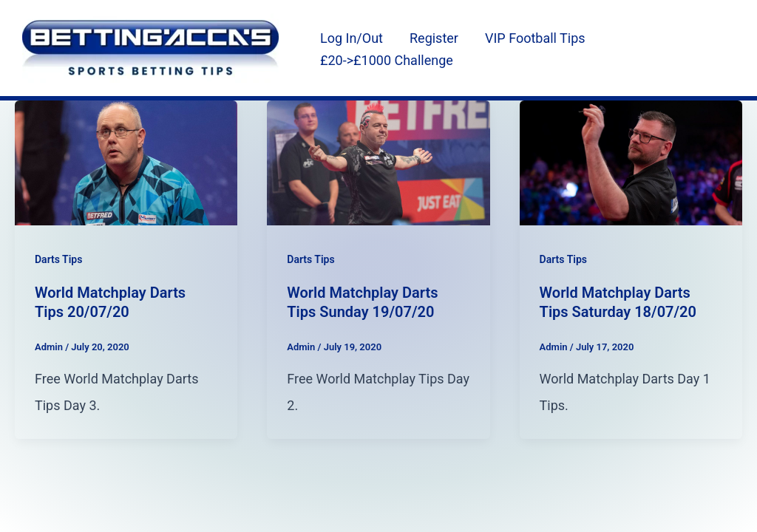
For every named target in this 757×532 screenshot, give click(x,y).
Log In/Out (352, 38)
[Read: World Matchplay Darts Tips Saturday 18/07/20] (631, 161)
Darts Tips (58, 259)
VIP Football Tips (535, 38)
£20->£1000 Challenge (387, 60)
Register (434, 38)
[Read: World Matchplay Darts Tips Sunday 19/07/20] (378, 161)
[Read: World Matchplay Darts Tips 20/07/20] (126, 161)
